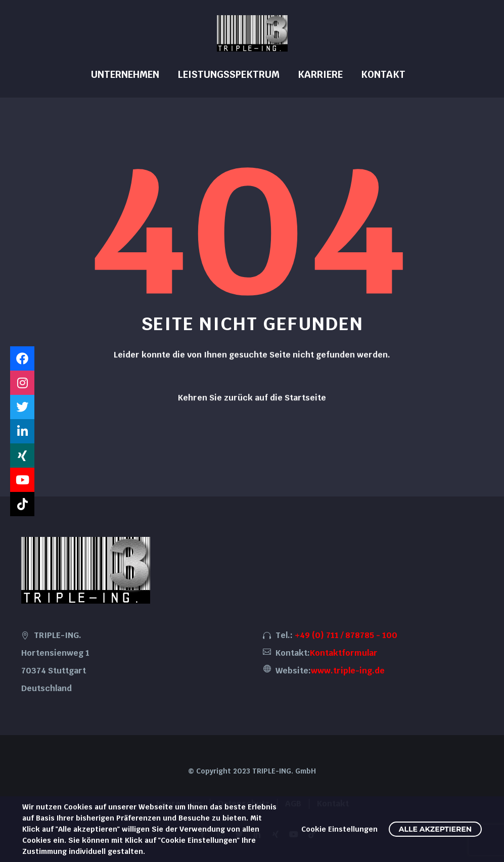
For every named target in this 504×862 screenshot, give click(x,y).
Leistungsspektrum (228, 75)
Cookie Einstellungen (339, 829)
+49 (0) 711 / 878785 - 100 (346, 635)
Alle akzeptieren (435, 829)
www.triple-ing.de (348, 671)
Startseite (305, 402)
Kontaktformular (344, 653)
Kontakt (383, 75)
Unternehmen (125, 75)
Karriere (320, 75)
